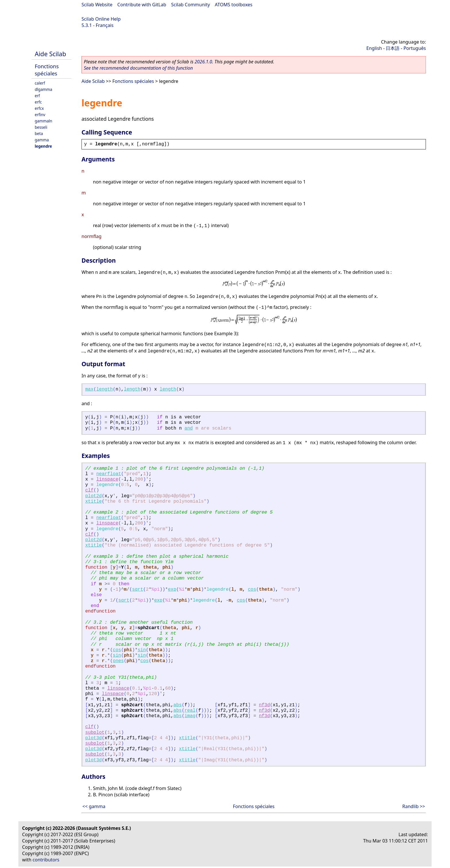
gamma (42, 140)
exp (172, 590)
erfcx (39, 108)
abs (178, 705)
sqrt (137, 590)
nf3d (264, 705)
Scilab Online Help (101, 19)
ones (118, 661)
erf (37, 96)
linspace (107, 479)
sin (142, 650)
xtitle (94, 502)
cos (252, 590)
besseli (41, 127)
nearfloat (108, 474)
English (374, 48)
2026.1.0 (203, 62)
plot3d (94, 738)
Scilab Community (190, 5)
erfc (38, 102)
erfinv (40, 115)
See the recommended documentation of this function (138, 68)
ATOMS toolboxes (234, 5)
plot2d (94, 496)
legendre (43, 146)
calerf (40, 83)
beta (39, 133)
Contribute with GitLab (142, 5)
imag (190, 716)
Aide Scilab (50, 54)
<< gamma (94, 806)
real (190, 711)
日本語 (393, 48)
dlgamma (43, 89)
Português (415, 48)
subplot (95, 733)
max (89, 389)
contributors (46, 860)
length (104, 389)
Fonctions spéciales (47, 70)
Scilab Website (97, 5)
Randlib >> (414, 806)
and (189, 428)
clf (89, 490)
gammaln (43, 121)
